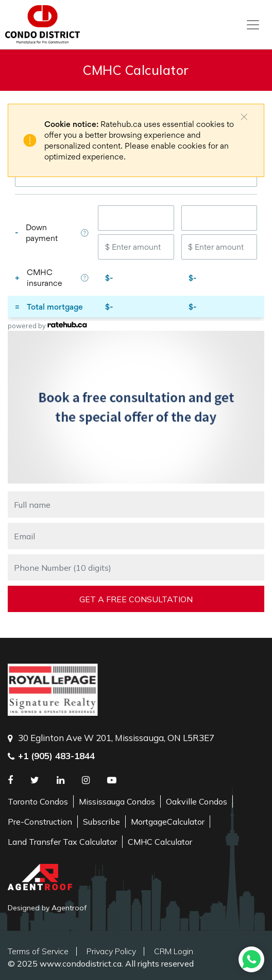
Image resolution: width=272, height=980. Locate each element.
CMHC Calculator (160, 842)
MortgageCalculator (168, 822)
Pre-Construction (40, 822)
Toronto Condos (38, 801)
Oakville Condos (197, 801)
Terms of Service (38, 951)
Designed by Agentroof (47, 908)
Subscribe (101, 822)
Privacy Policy (111, 951)
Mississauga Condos (117, 801)
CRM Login (174, 951)
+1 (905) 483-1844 (56, 756)
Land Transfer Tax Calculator (62, 842)
